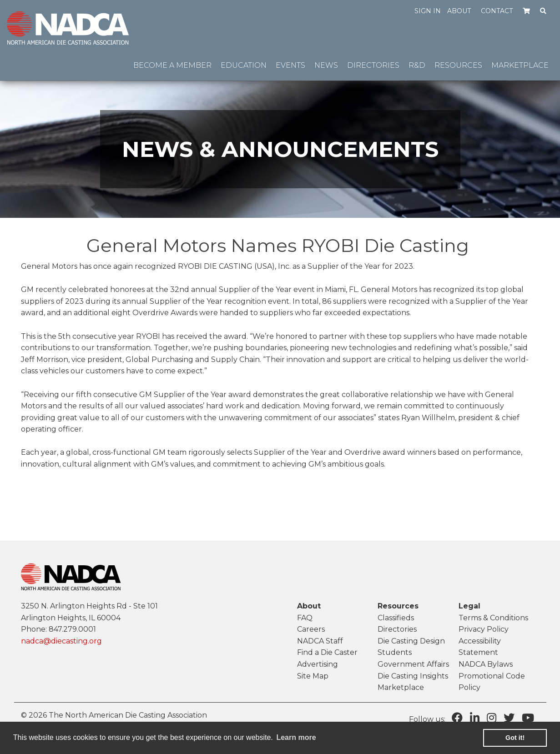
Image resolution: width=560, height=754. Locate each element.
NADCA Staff (320, 641)
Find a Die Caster (327, 652)
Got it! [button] (515, 738)
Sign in (428, 11)
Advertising (318, 664)
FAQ (305, 618)
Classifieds (396, 618)
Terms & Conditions (493, 618)
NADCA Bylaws (486, 664)
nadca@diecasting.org (61, 641)
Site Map (313, 676)
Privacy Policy (484, 629)
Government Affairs (413, 664)
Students (395, 652)
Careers (311, 629)
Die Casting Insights (413, 676)
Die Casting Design (411, 641)
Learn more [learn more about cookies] (296, 737)
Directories (397, 629)
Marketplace (401, 687)
